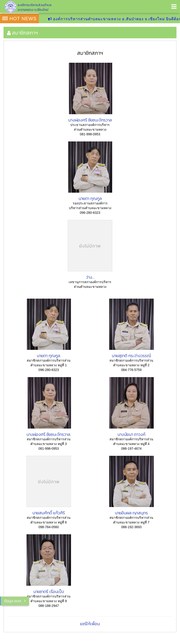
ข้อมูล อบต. (13, 601)
